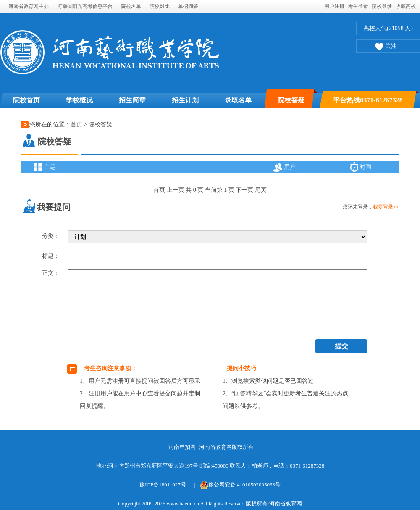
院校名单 (131, 6)
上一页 (176, 190)
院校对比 (160, 6)
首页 (76, 124)
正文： (51, 273)
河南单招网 (182, 447)
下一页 (244, 190)
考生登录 (358, 6)
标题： (51, 256)
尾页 (261, 190)
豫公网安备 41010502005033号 (240, 485)
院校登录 (382, 6)
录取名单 (238, 100)
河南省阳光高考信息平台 (85, 6)
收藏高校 (406, 6)
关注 (386, 47)
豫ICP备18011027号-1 (165, 485)
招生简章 (132, 100)
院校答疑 (291, 100)
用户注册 (334, 6)
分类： (51, 236)
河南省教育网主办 (29, 6)
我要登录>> (386, 207)
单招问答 (188, 6)
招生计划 (185, 100)
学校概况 (79, 100)
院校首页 (26, 100)
